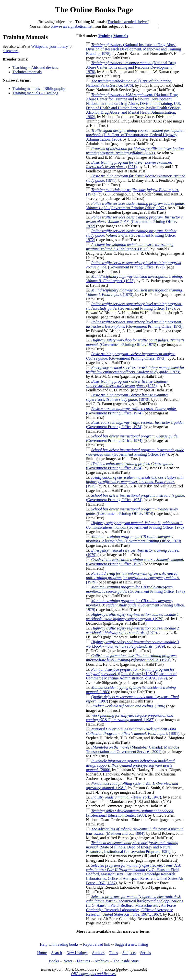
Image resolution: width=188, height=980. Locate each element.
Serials (146, 953)
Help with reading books (59, 944)
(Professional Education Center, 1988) (130, 813)
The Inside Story (126, 961)
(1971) (135, 151)
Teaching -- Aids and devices (35, 67)
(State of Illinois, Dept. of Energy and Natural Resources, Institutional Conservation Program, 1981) (132, 847)
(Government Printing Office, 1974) (131, 411)
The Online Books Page (94, 10)
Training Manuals (113, 36)
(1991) (133, 731)
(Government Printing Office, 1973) (133, 265)
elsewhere (11, 51)
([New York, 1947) (126, 797)
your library (58, 46)
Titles (113, 953)
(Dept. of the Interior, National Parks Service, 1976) (129, 83)
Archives (102, 961)
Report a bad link (97, 944)
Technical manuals (27, 72)
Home (42, 953)
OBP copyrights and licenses (93, 974)
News (68, 961)
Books (54, 961)
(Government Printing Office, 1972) (135, 206)
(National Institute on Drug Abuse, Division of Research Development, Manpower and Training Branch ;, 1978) (133, 49)
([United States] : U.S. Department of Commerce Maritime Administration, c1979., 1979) (131, 674)
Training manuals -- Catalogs (35, 93)
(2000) (130, 765)
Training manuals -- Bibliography (39, 89)
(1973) (130, 247)
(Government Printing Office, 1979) (133, 539)
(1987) (129, 718)
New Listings (77, 953)
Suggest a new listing (131, 944)
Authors (98, 953)
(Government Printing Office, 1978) (135, 525)
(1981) (131, 658)
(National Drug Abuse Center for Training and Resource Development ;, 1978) (131, 67)
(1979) (133, 578)
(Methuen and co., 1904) (135, 831)
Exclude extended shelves (128, 22)
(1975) (135, 482)
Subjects (129, 953)
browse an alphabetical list (71, 26)
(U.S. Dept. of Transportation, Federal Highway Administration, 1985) (135, 135)
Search (57, 953)
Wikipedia (39, 46)
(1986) (128, 706)
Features (83, 961)
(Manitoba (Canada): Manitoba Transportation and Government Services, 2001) (132, 749)
